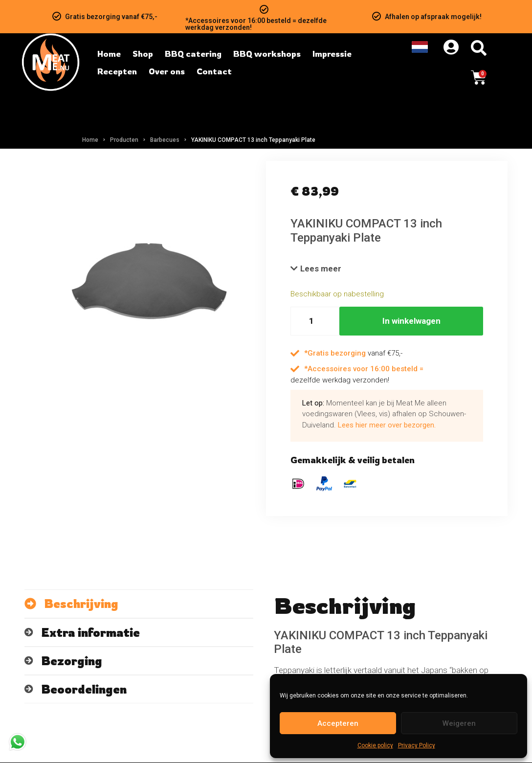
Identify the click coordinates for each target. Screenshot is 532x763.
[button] (316, 269)
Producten (124, 140)
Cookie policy (375, 745)
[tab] (139, 604)
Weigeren (459, 723)
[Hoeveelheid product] (315, 322)
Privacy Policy (417, 745)
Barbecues (165, 140)
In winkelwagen (411, 321)
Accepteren (338, 723)
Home (90, 140)
